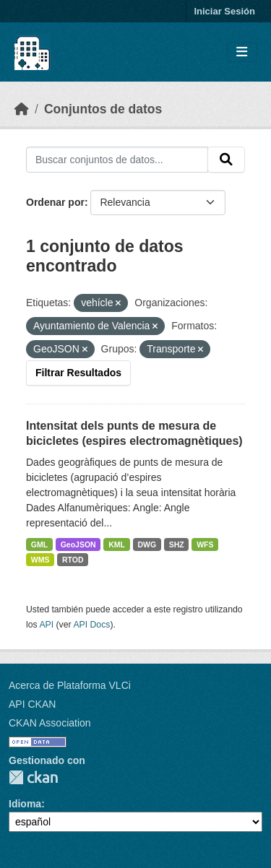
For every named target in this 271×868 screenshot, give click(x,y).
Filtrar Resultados (78, 373)
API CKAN (32, 704)
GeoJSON (78, 544)
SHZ (177, 544)
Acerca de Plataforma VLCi (70, 685)
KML (117, 544)
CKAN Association (50, 723)
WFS (205, 544)
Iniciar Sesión (224, 11)
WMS (40, 560)
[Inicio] (22, 109)
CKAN (33, 777)
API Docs (91, 625)
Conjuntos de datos (103, 109)
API (46, 625)
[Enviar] (226, 160)
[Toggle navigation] (242, 52)
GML (39, 544)
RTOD (73, 560)
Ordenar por (55, 202)
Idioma (25, 804)
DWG (147, 544)
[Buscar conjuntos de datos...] (117, 160)
